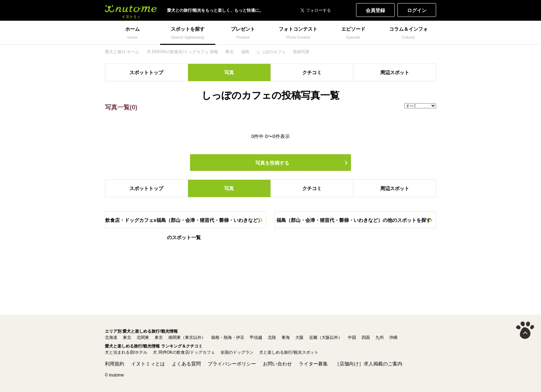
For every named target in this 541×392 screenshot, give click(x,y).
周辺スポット (395, 72)
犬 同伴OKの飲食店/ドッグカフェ (184, 352)
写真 (229, 72)
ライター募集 (313, 364)
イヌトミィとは (148, 364)
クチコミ (312, 72)
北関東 (143, 337)
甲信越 (256, 337)
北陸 (272, 337)
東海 (286, 337)
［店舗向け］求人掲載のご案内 (368, 364)
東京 (159, 337)
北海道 (111, 337)
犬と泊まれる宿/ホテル (126, 352)
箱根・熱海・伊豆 (228, 337)
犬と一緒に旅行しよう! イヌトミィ (131, 10)
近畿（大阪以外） (326, 337)
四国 (366, 337)
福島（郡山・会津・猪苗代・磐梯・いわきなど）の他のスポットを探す (354, 220)
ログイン (417, 10)
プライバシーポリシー (232, 364)
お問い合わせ (277, 364)
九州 (380, 337)
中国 (352, 337)
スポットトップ (146, 72)
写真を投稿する (272, 163)
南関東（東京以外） (187, 337)
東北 (127, 337)
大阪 (299, 337)
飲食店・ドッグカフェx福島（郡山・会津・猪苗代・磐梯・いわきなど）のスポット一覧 (184, 223)
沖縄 (393, 337)
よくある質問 (186, 364)
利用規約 (115, 364)
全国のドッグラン (237, 352)
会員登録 (375, 10)
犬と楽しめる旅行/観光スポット (289, 352)
